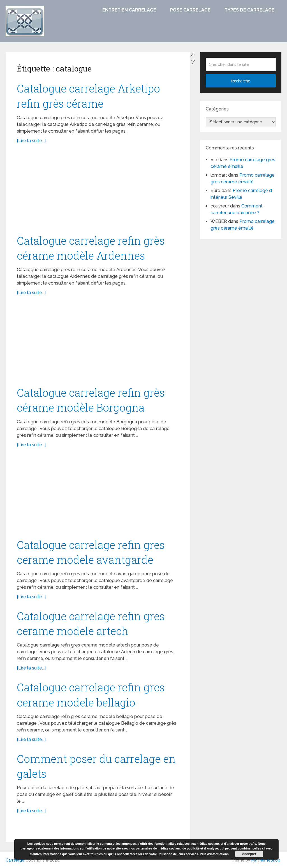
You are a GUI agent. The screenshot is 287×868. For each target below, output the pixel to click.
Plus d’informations (214, 854)
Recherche (241, 81)
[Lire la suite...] (31, 141)
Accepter (249, 854)
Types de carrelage (249, 10)
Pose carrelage (190, 10)
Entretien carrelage (129, 10)
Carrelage (15, 860)
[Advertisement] (98, 192)
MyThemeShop (266, 860)
